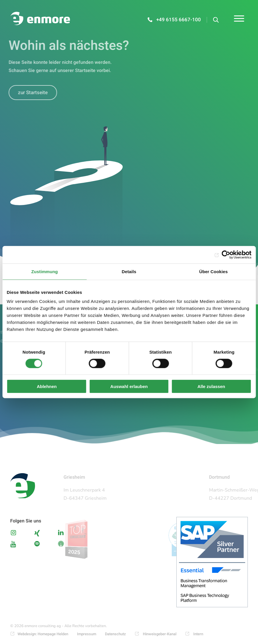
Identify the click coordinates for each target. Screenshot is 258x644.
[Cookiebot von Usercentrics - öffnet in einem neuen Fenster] (226, 255)
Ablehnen (47, 386)
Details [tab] (129, 271)
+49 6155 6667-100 (179, 20)
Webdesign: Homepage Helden (43, 634)
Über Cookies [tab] (213, 271)
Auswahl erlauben (129, 386)
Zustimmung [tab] (44, 271)
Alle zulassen (211, 386)
